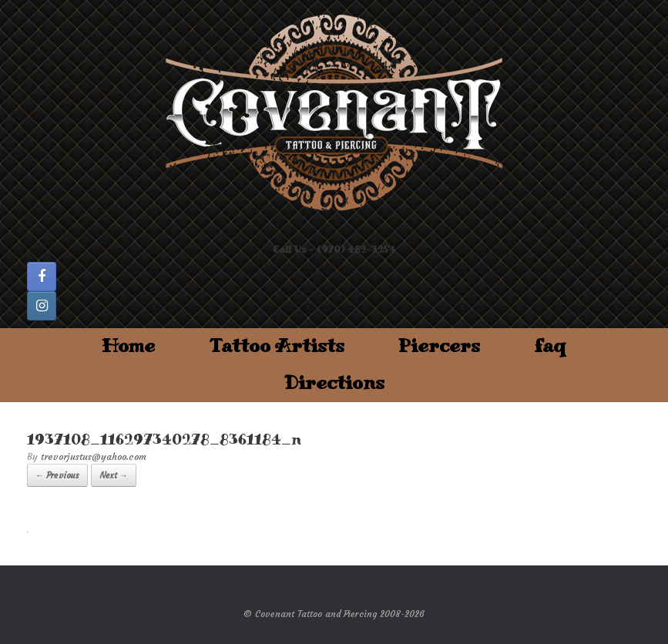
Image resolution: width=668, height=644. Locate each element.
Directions (334, 383)
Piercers (439, 346)
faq (550, 346)
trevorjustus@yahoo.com (94, 456)
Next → (114, 475)
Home (128, 346)
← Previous (57, 475)
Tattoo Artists (277, 346)
